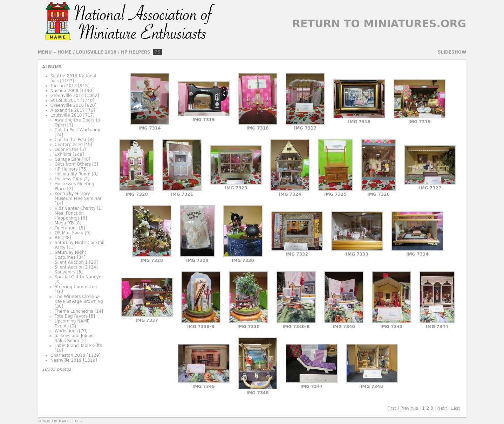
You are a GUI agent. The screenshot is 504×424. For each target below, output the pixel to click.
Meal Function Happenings (69, 216)
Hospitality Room (73, 174)
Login (78, 421)
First (392, 408)
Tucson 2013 (64, 86)
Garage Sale (67, 159)
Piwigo (64, 421)
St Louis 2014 (65, 100)
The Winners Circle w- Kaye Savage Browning (79, 299)
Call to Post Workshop (77, 130)
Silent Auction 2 (71, 267)
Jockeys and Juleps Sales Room (74, 338)
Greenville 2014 (67, 96)
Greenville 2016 (67, 105)
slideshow (452, 52)
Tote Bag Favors (71, 316)
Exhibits (63, 154)
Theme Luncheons (74, 311)
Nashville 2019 (66, 360)
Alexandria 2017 (68, 110)
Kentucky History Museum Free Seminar (78, 196)
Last (455, 408)
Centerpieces (69, 145)
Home (64, 52)
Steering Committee (76, 287)
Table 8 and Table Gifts (78, 346)
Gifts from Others (73, 164)
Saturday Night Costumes (70, 255)
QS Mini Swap (69, 233)
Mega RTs (64, 223)
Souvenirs (65, 272)
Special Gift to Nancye (78, 277)
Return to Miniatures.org (379, 24)
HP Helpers (136, 52)
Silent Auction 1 (71, 262)
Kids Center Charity (75, 208)
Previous (409, 408)
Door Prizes (67, 150)
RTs (58, 238)
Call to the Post (71, 140)
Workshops (66, 331)
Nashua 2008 (64, 91)
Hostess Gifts (69, 179)
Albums (52, 67)
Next (442, 408)
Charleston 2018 (68, 355)
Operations (66, 228)
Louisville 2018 (96, 52)
